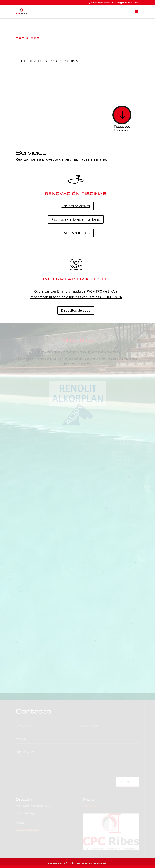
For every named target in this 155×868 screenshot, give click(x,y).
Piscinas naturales (76, 233)
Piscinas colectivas (76, 206)
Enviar (112, 781)
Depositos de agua (76, 310)
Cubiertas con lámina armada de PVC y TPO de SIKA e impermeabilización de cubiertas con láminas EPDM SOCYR (76, 294)
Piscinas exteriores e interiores (76, 219)
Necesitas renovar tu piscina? (50, 61)
